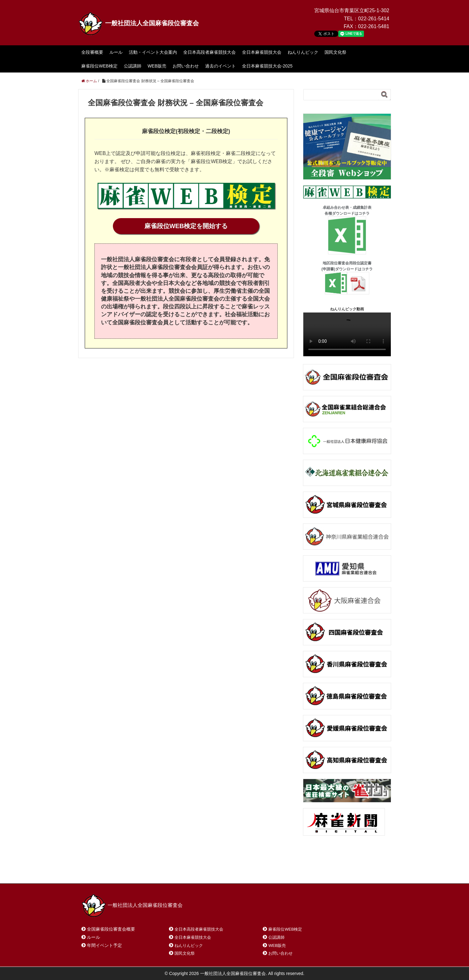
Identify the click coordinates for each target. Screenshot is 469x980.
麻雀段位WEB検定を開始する (186, 226)
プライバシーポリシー (221, 870)
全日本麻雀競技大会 (262, 52)
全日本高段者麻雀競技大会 (209, 52)
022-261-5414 (374, 19)
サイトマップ (172, 870)
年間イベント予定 (104, 945)
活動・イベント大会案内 (153, 52)
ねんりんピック (303, 52)
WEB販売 (157, 66)
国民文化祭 (335, 52)
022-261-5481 (374, 26)
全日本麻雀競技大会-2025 (267, 66)
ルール (116, 52)
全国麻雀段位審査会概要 (111, 929)
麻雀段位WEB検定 (99, 66)
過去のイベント (220, 66)
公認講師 (133, 66)
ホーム (96, 870)
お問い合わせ (186, 66)
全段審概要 (92, 52)
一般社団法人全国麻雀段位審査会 (139, 23)
